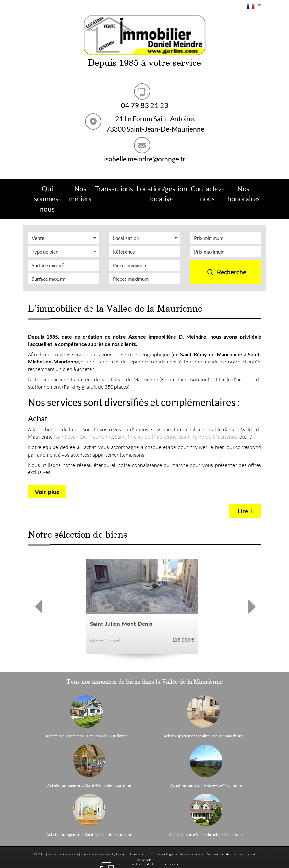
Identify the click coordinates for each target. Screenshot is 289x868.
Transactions (115, 187)
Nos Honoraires (243, 187)
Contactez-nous (206, 187)
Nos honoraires (191, 830)
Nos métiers (85, 187)
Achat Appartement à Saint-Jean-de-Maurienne (203, 712)
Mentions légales (164, 830)
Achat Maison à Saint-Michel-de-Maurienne (206, 811)
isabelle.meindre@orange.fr (145, 159)
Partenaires (215, 830)
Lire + (245, 487)
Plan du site (139, 830)
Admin (231, 830)
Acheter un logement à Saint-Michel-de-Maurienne (89, 811)
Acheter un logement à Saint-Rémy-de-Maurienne (89, 762)
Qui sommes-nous (49, 187)
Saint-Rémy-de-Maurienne (208, 413)
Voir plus (47, 468)
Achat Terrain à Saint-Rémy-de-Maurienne (206, 762)
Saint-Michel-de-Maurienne (146, 413)
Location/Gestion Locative (159, 187)
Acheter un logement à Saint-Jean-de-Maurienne (87, 712)
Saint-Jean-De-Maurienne (84, 413)
